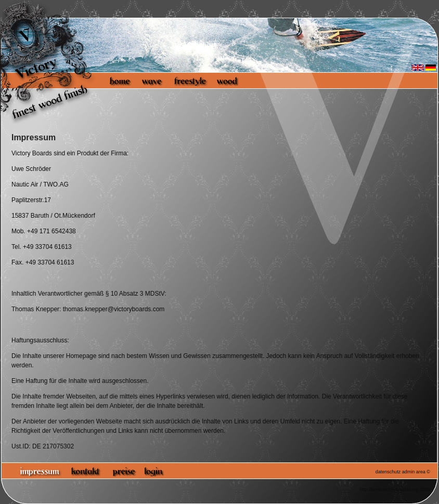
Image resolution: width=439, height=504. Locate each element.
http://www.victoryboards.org (389, 489)
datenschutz (388, 472)
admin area (414, 472)
